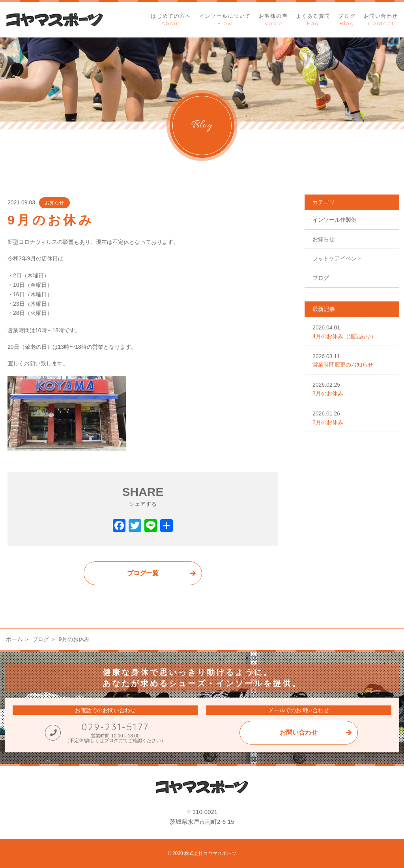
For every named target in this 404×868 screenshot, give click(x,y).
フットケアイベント (337, 258)
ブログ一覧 (143, 573)
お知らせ (54, 203)
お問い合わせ (299, 732)
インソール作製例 (335, 220)
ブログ (321, 278)
